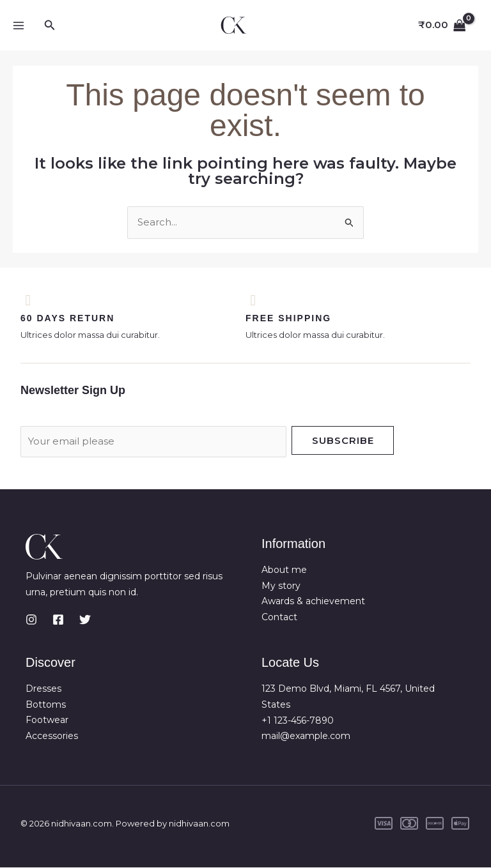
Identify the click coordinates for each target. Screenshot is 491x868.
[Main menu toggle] (18, 25)
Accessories (52, 736)
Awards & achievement (313, 602)
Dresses (43, 689)
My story (281, 586)
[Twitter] (85, 620)
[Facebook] (58, 620)
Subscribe (343, 441)
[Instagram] (31, 620)
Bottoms (46, 705)
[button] (50, 26)
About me (284, 570)
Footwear (47, 721)
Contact (279, 618)
